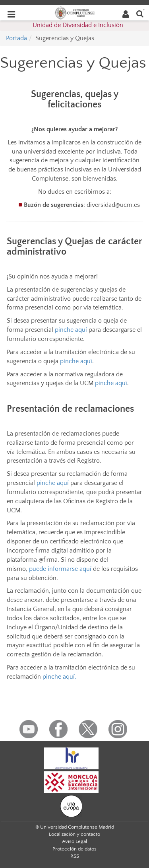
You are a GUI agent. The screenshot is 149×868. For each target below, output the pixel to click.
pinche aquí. (59, 677)
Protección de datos (74, 849)
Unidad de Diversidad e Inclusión (78, 25)
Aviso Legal (74, 841)
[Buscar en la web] (140, 13)
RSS (75, 856)
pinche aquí (71, 330)
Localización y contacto (74, 834)
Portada (16, 38)
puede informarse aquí (60, 569)
